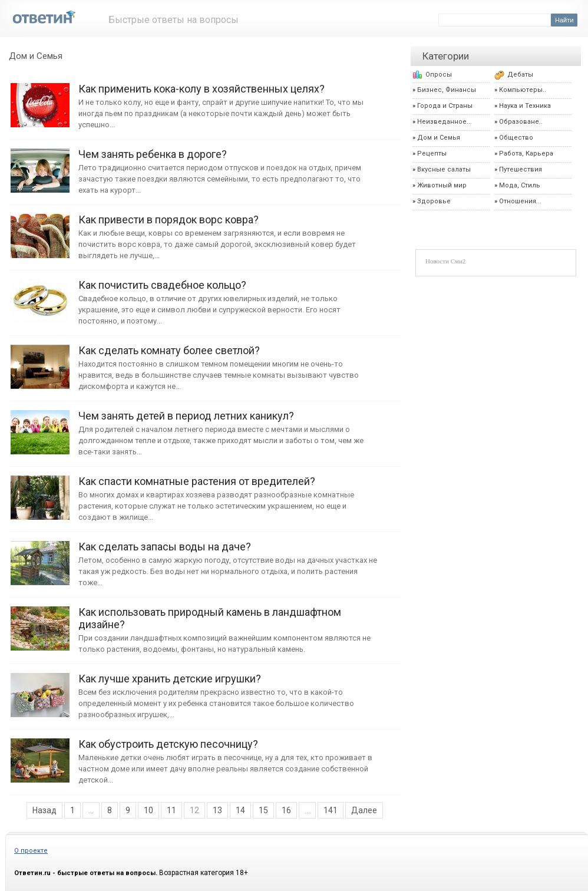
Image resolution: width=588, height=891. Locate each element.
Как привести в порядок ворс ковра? (40, 230)
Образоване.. (521, 122)
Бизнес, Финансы (447, 90)
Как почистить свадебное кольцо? (40, 296)
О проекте (31, 851)
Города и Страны (445, 106)
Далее (364, 810)
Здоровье (434, 201)
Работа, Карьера (526, 154)
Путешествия (521, 169)
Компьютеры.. (523, 90)
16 (286, 810)
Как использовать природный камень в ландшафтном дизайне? (40, 623)
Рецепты (432, 154)
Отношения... (520, 201)
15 (263, 810)
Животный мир (442, 185)
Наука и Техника (525, 106)
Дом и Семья (36, 56)
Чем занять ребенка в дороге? (40, 165)
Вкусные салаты (444, 169)
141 (331, 810)
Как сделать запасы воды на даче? (40, 557)
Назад (44, 810)
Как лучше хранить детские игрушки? (40, 689)
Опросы (439, 75)
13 (217, 810)
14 (240, 810)
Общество (516, 138)
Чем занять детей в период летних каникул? (40, 426)
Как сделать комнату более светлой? (40, 361)
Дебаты (520, 75)
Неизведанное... (445, 122)
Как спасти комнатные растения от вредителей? (40, 492)
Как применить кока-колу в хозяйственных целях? (40, 99)
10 (148, 810)
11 (171, 810)
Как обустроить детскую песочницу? (40, 755)
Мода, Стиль (520, 185)
